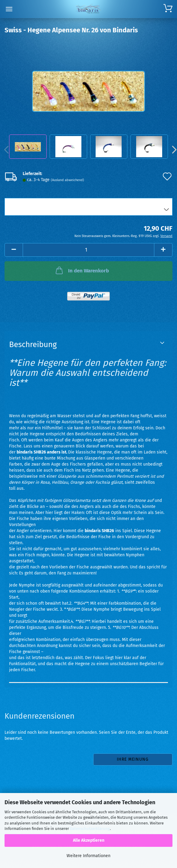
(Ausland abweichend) (67, 180)
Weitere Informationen (88, 856)
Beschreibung (33, 345)
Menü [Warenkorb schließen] (9, 9)
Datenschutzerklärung (90, 829)
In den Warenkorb (82, 270)
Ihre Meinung (133, 759)
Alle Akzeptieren (89, 840)
